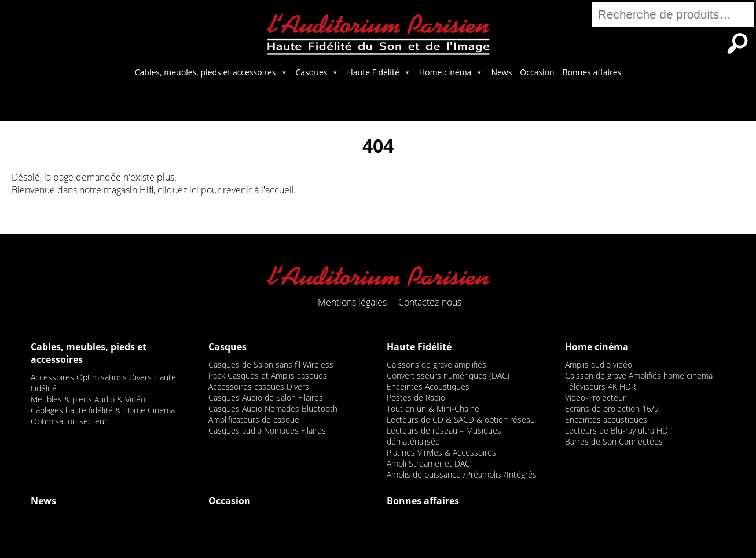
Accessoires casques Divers (259, 386)
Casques (318, 72)
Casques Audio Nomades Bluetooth (273, 408)
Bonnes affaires (592, 72)
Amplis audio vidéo (599, 364)
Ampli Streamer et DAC (428, 463)
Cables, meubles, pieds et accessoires (211, 72)
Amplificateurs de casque (254, 419)
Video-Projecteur (595, 397)
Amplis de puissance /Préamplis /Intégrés (462, 474)
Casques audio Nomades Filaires (267, 430)
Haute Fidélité (379, 72)
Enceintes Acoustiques (428, 386)
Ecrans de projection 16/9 (612, 408)
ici (194, 190)
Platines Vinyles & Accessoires (441, 452)
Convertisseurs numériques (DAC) (448, 375)
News (501, 72)
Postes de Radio (416, 397)
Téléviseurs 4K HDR (600, 386)
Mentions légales (352, 302)
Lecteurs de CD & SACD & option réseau (461, 419)
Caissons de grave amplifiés (436, 364)
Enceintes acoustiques (606, 419)
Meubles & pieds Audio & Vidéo (88, 399)
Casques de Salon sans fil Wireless (271, 364)
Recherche (737, 43)
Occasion (537, 72)
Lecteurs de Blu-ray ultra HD (616, 430)
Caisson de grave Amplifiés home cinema (639, 375)
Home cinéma (451, 72)
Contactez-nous (430, 302)
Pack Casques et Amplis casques (268, 375)
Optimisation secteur (69, 421)
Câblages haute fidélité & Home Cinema (103, 410)
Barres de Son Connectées (614, 441)
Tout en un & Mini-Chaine (433, 408)
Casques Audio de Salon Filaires (266, 397)
